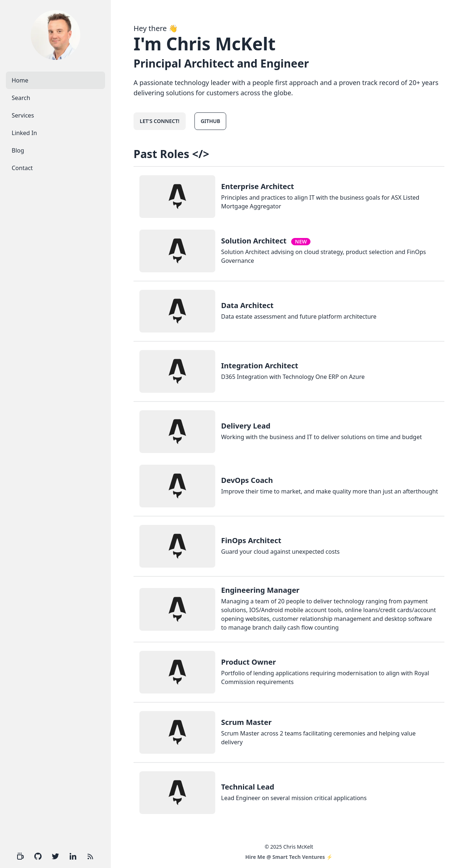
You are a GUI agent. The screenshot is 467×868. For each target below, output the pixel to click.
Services (23, 115)
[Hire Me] (20, 856)
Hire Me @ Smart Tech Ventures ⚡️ (289, 857)
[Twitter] (55, 856)
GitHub (211, 121)
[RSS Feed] (90, 856)
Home (20, 80)
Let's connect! (160, 121)
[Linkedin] (73, 856)
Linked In (24, 133)
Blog (18, 150)
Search (21, 98)
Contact (22, 168)
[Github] (38, 856)
